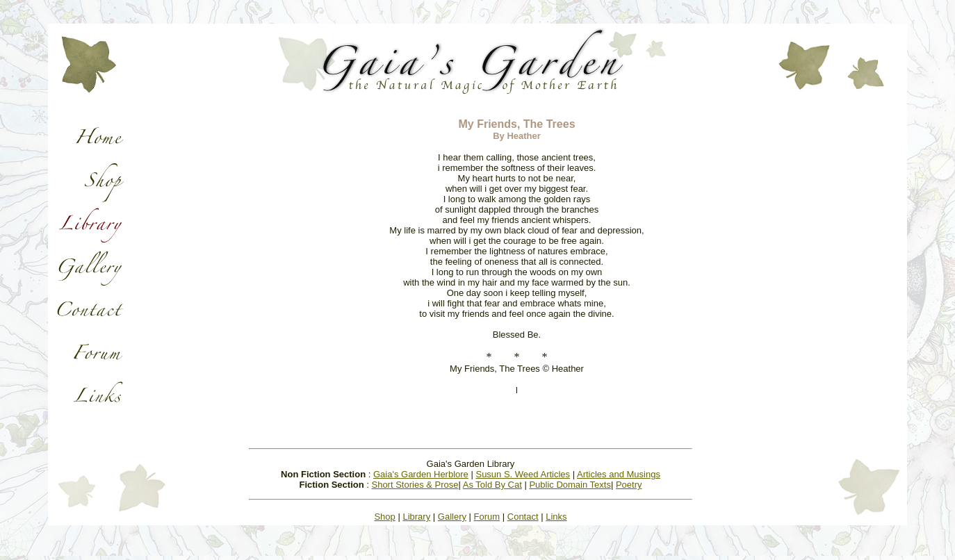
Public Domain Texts (570, 485)
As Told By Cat (492, 485)
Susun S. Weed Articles (523, 474)
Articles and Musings (619, 474)
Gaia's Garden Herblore (421, 474)
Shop (384, 517)
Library (416, 517)
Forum (487, 517)
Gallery (452, 517)
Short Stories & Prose (415, 485)
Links (556, 517)
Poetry (629, 485)
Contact (523, 517)
